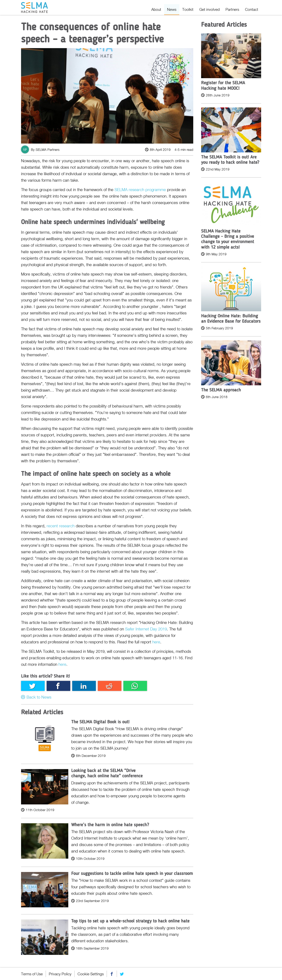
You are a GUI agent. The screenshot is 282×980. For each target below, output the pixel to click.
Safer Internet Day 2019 (146, 629)
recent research (61, 526)
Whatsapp (135, 686)
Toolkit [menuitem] (188, 9)
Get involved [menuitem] (209, 9)
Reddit (110, 686)
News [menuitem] (172, 9)
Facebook (58, 686)
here (156, 642)
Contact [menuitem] (252, 9)
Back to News (39, 697)
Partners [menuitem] (232, 9)
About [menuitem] (156, 9)
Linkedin (84, 686)
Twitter (33, 686)
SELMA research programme (140, 190)
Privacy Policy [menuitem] (60, 974)
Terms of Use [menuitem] (32, 974)
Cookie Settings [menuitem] (91, 974)
